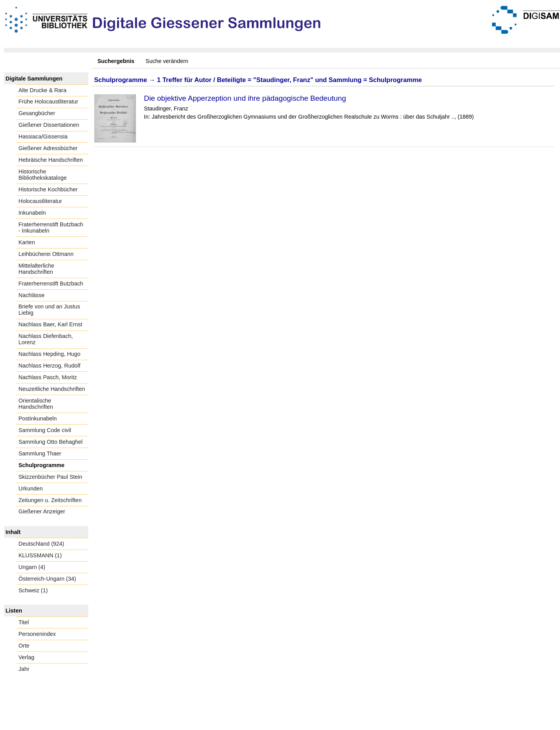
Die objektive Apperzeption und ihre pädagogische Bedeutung (245, 98)
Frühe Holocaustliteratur (49, 102)
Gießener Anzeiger (42, 511)
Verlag (27, 657)
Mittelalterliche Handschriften (37, 269)
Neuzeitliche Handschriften (52, 389)
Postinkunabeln (38, 418)
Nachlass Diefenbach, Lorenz (46, 339)
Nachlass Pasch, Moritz (48, 377)
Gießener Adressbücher (48, 148)
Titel (24, 622)
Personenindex (37, 634)
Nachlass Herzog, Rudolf (50, 366)
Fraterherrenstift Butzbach (51, 284)
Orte (24, 646)
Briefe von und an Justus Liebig (49, 310)
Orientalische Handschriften (36, 404)
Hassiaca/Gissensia (43, 137)
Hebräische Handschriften (51, 160)
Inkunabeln (32, 213)
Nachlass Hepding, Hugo (50, 354)
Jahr (24, 669)
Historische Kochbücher (48, 189)
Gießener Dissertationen (49, 125)
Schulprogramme (42, 465)
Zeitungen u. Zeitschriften (50, 500)
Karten (27, 242)
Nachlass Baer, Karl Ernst (51, 324)
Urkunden (31, 488)
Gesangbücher (37, 113)
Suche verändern (167, 61)
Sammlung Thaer (40, 453)
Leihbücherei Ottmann (46, 254)
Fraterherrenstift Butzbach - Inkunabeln (51, 228)
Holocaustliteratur (40, 201)
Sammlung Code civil (45, 430)
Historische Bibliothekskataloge (43, 175)
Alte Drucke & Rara (43, 90)
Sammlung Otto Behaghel (51, 442)
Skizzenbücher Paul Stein (51, 477)
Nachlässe (32, 295)
